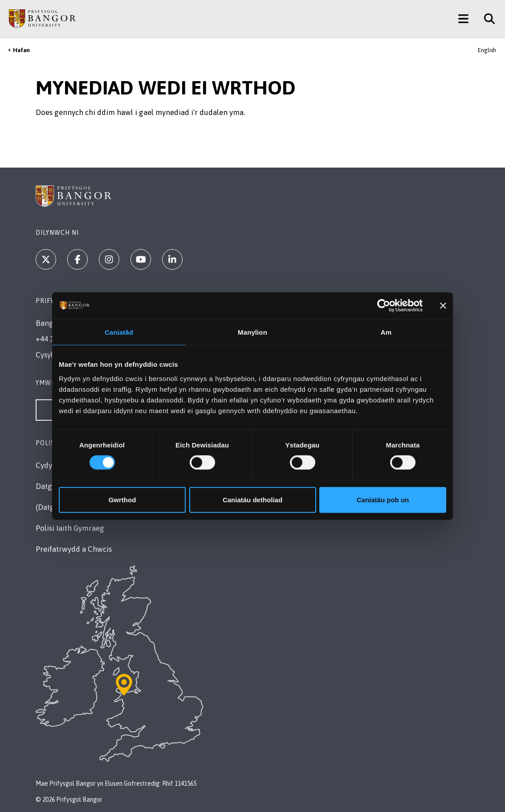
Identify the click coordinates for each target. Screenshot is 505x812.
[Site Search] (486, 19)
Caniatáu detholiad (252, 499)
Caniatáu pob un (383, 499)
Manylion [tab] (252, 332)
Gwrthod (122, 499)
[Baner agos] (443, 306)
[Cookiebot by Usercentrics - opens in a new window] (384, 306)
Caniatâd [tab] (119, 332)
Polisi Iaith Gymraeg (70, 528)
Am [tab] (386, 332)
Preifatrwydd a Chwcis (74, 549)
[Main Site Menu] (463, 19)
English (487, 50)
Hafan (21, 50)
